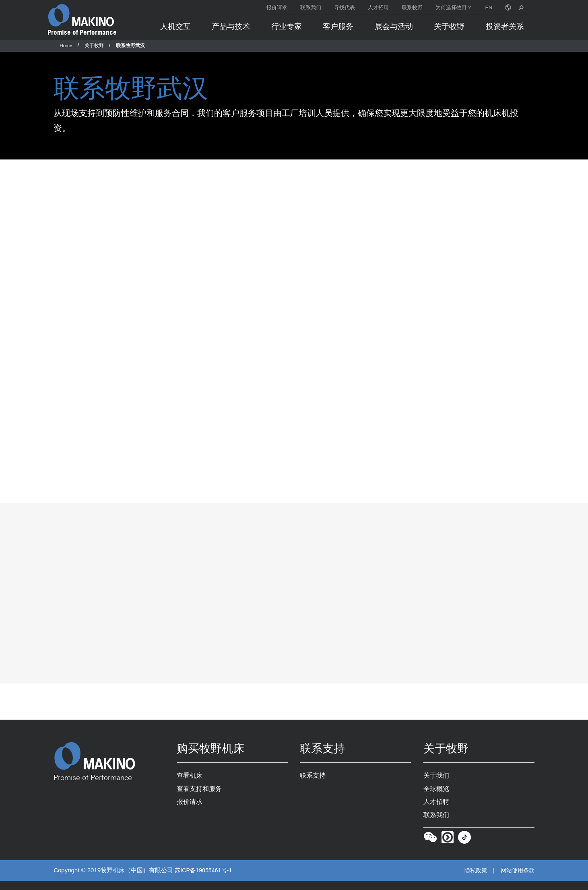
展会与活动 (394, 26)
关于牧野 (449, 26)
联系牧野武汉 (130, 45)
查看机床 (190, 782)
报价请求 (277, 7)
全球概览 (437, 796)
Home (66, 45)
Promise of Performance (82, 32)
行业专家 (287, 26)
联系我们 (311, 7)
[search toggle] (521, 7)
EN (489, 7)
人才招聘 (378, 7)
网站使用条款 (516, 880)
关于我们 (437, 782)
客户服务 (338, 26)
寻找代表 (345, 7)
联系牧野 (412, 7)
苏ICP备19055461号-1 (205, 880)
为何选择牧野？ (454, 7)
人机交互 (175, 26)
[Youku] (448, 848)
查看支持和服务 (201, 796)
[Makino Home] (81, 15)
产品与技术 (231, 26)
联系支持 (314, 782)
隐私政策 (472, 880)
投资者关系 (505, 26)
